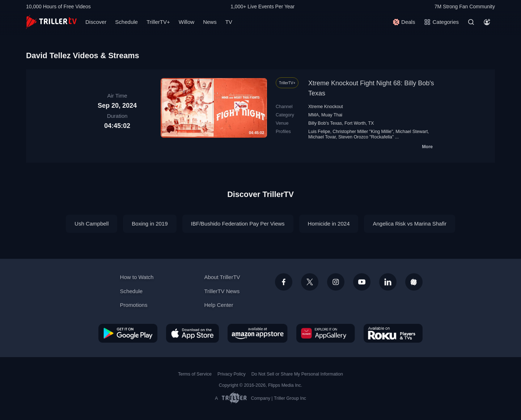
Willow (187, 22)
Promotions (134, 305)
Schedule (126, 22)
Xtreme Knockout (326, 107)
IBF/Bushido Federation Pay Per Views (238, 224)
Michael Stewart (412, 132)
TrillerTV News (222, 291)
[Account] (487, 22)
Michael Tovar (322, 137)
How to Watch (137, 277)
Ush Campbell (92, 224)
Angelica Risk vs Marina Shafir (409, 224)
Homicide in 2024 (329, 224)
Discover (96, 22)
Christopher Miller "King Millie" (363, 132)
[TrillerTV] (51, 22)
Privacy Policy (232, 374)
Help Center (219, 305)
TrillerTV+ (158, 22)
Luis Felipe (319, 132)
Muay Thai (332, 115)
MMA (314, 115)
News (210, 22)
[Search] (471, 22)
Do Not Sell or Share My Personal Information (297, 374)
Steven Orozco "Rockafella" (366, 137)
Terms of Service (195, 374)
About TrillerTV (222, 277)
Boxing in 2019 (150, 224)
